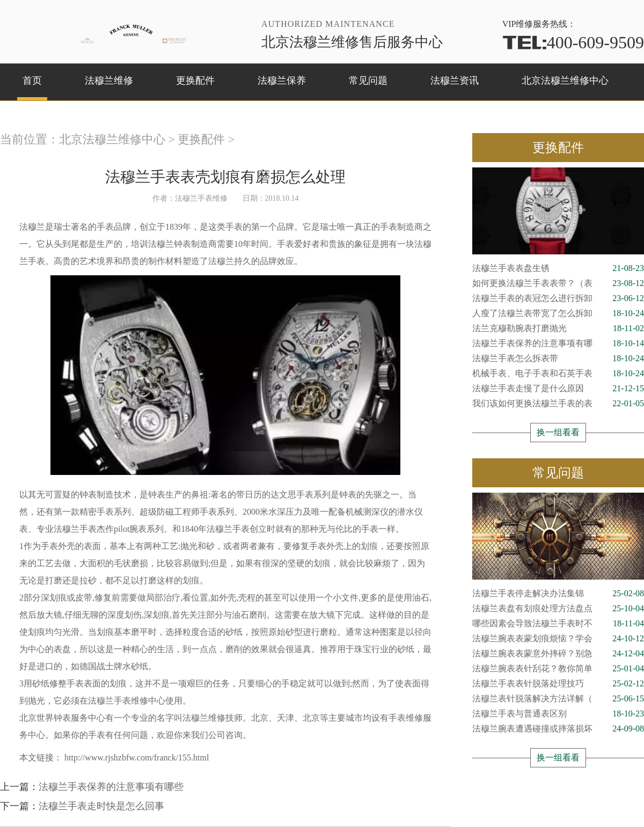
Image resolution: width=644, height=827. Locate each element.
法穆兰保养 (282, 80)
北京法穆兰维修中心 (565, 80)
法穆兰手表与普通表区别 (558, 714)
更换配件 (195, 80)
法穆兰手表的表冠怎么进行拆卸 (558, 298)
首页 (32, 80)
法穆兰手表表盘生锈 (558, 268)
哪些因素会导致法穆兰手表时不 (558, 624)
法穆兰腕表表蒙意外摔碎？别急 (558, 654)
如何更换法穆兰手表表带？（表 (558, 283)
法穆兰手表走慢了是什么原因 (558, 389)
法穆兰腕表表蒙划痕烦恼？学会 (558, 639)
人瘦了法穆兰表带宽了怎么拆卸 (558, 313)
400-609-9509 (573, 42)
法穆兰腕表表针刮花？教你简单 (558, 669)
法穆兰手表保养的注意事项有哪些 (111, 787)
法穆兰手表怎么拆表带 (558, 358)
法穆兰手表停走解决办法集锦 (558, 594)
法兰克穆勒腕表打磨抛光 (558, 328)
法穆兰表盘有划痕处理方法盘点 (558, 609)
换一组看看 (558, 432)
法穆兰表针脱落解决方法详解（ (558, 699)
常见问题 (368, 80)
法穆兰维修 (109, 80)
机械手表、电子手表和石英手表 (558, 374)
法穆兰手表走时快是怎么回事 (101, 806)
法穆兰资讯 (455, 80)
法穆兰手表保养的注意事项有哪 (558, 343)
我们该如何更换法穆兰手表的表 (558, 404)
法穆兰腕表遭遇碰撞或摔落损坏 (558, 729)
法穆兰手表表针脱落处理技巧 (558, 684)
